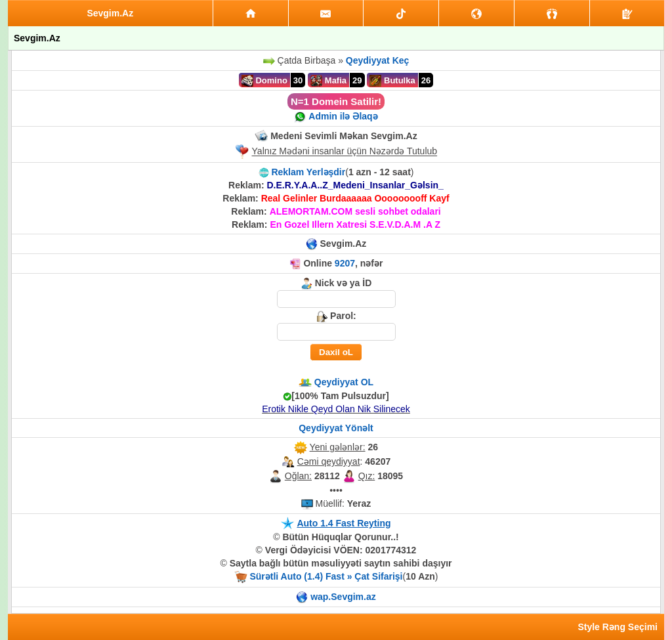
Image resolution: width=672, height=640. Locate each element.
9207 (345, 263)
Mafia (328, 81)
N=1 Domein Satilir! (336, 101)
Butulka (392, 81)
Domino (264, 81)
